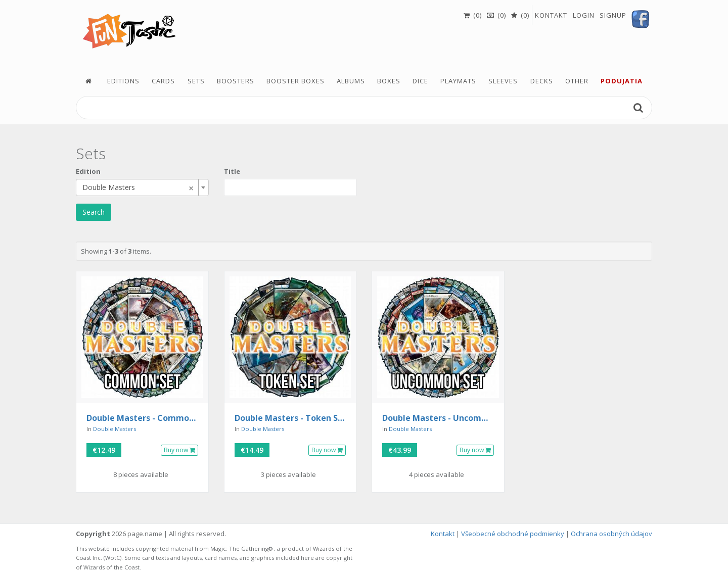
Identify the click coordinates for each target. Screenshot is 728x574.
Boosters (236, 81)
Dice (420, 81)
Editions (123, 81)
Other (577, 81)
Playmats (458, 81)
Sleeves (503, 81)
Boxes (389, 81)
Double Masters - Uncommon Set (438, 418)
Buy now (179, 450)
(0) (473, 15)
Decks (542, 81)
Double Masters (115, 429)
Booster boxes (295, 81)
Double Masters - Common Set (142, 418)
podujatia (622, 81)
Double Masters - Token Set (290, 418)
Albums (351, 81)
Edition (88, 171)
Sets (196, 81)
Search (94, 212)
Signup (613, 15)
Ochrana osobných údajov (611, 534)
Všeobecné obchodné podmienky (513, 534)
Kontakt (551, 15)
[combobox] (142, 187)
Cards (163, 81)
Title (232, 171)
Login (584, 15)
